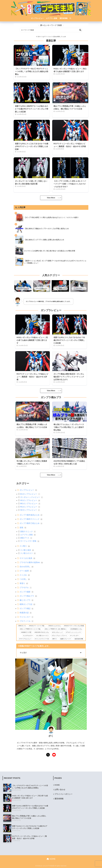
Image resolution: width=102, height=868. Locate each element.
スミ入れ (25, 575)
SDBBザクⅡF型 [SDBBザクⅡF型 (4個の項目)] (27, 632)
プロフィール (27, 621)
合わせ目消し (27, 567)
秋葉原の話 (26, 613)
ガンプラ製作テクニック (31, 519)
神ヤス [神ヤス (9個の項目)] (55, 639)
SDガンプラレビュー (30, 510)
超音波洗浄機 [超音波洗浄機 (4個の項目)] (79, 639)
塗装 (23, 528)
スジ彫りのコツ (28, 553)
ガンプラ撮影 (27, 592)
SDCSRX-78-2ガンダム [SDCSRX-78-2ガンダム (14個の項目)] (42, 632)
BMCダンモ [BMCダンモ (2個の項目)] (22, 626)
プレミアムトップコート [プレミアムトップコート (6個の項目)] (60, 636)
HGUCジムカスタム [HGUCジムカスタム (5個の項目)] (55, 626)
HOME (57, 785)
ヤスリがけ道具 (28, 558)
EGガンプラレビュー (30, 494)
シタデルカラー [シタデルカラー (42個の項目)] (29, 636)
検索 (80, 30)
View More (51, 198)
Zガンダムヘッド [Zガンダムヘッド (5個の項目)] (58, 632)
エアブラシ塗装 (28, 535)
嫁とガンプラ (27, 600)
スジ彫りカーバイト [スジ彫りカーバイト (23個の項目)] (43, 636)
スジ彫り (25, 546)
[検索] (69, 18)
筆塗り (24, 583)
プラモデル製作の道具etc (31, 562)
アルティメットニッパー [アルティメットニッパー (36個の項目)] (74, 632)
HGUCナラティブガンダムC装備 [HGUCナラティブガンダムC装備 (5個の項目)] (74, 626)
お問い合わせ (60, 790)
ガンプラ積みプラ (28, 596)
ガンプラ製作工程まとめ (31, 523)
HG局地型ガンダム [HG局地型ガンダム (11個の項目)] (77, 629)
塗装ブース (26, 538)
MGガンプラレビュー (30, 504)
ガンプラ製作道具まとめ (31, 515)
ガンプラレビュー (28, 490)
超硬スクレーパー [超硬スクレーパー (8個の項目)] (66, 639)
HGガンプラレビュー (30, 500)
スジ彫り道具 (27, 550)
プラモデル (26, 588)
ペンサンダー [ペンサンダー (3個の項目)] (75, 636)
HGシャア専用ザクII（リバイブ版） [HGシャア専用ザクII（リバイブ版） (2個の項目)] (31, 629)
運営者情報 (59, 799)
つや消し (25, 579)
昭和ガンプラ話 (28, 604)
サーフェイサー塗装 (30, 541)
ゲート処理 (26, 571)
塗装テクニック (28, 532)
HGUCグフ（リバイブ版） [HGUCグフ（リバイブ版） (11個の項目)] (37, 626)
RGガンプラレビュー (30, 507)
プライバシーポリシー (63, 794)
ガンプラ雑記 (27, 608)
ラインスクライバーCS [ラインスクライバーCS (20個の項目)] (42, 639)
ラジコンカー (27, 617)
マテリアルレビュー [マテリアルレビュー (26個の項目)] (26, 639)
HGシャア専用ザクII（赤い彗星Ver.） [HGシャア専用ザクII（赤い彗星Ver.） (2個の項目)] (56, 629)
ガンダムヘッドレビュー (32, 497)
